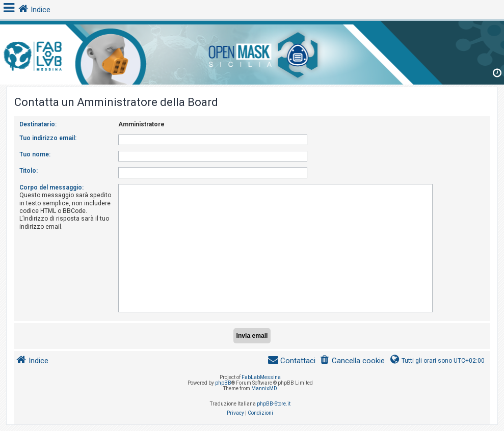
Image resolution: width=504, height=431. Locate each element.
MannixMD (264, 388)
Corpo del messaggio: (51, 187)
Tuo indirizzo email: (48, 138)
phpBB (223, 383)
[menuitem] (352, 361)
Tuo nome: (35, 154)
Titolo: (29, 171)
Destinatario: (38, 124)
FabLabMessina (261, 377)
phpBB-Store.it (274, 404)
